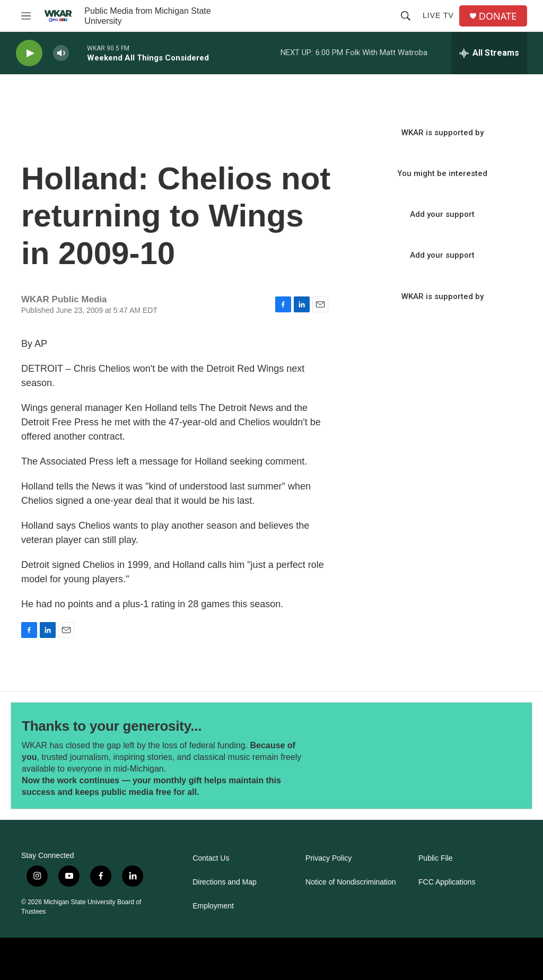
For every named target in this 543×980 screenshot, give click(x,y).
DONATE (498, 16)
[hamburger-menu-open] (26, 16)
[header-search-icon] (406, 16)
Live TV (438, 15)
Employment (213, 906)
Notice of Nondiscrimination (351, 882)
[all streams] (489, 53)
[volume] (61, 53)
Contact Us (211, 858)
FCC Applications (447, 882)
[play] (29, 53)
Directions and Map (225, 882)
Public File (436, 858)
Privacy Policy (329, 858)
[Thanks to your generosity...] (407, 755)
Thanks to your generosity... (112, 726)
